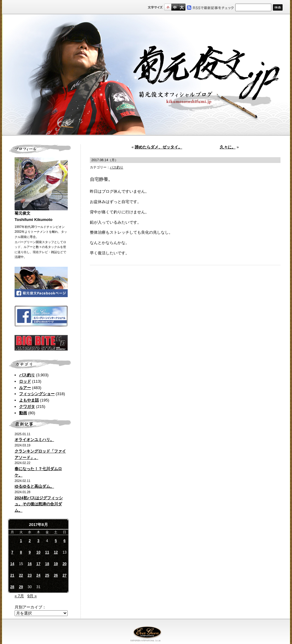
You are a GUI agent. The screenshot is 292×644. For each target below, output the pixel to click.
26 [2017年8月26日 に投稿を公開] (56, 575)
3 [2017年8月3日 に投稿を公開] (38, 541)
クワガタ (27, 407)
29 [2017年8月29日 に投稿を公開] (21, 587)
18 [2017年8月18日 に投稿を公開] (47, 564)
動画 (23, 413)
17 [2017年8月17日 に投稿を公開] (38, 564)
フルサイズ (182, 7)
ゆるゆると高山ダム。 (34, 486)
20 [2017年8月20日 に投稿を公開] (65, 564)
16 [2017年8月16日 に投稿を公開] (30, 564)
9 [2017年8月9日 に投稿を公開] (30, 552)
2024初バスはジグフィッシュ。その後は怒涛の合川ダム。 (39, 504)
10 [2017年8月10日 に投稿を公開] (38, 552)
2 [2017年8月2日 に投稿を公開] (30, 541)
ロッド (25, 381)
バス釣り (27, 375)
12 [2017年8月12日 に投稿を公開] (56, 552)
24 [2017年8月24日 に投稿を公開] (38, 575)
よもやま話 (29, 400)
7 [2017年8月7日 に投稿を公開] (12, 552)
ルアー (25, 388)
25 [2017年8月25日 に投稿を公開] (47, 575)
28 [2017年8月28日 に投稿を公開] (12, 587)
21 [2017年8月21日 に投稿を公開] (12, 575)
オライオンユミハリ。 (34, 440)
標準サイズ (168, 7)
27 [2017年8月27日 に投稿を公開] (65, 575)
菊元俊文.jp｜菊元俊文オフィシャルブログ (146, 75)
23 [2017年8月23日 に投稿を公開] (30, 575)
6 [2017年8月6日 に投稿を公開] (65, 541)
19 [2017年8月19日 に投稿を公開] (56, 564)
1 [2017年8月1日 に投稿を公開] (21, 541)
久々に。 (228, 147)
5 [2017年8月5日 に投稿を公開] (56, 541)
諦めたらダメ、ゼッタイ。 (158, 147)
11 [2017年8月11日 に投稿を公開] (47, 552)
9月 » (32, 596)
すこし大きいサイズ (175, 7)
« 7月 (19, 596)
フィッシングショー (37, 394)
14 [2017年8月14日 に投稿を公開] (12, 564)
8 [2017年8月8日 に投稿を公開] (21, 552)
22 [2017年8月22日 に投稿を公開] (21, 575)
